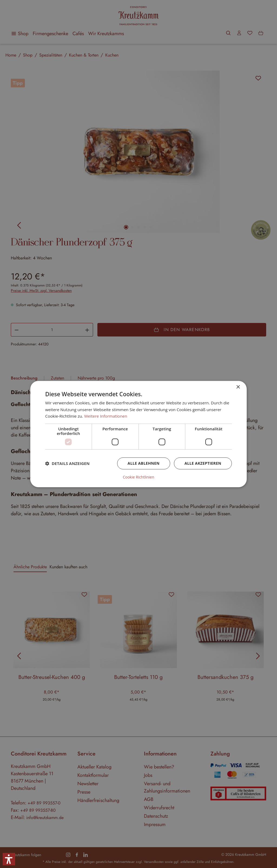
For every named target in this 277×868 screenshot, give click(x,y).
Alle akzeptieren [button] (203, 463)
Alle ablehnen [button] (144, 463)
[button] (67, 463)
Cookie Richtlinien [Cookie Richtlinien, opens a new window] (138, 477)
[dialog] (138, 434)
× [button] (238, 387)
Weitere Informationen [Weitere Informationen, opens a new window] (106, 416)
